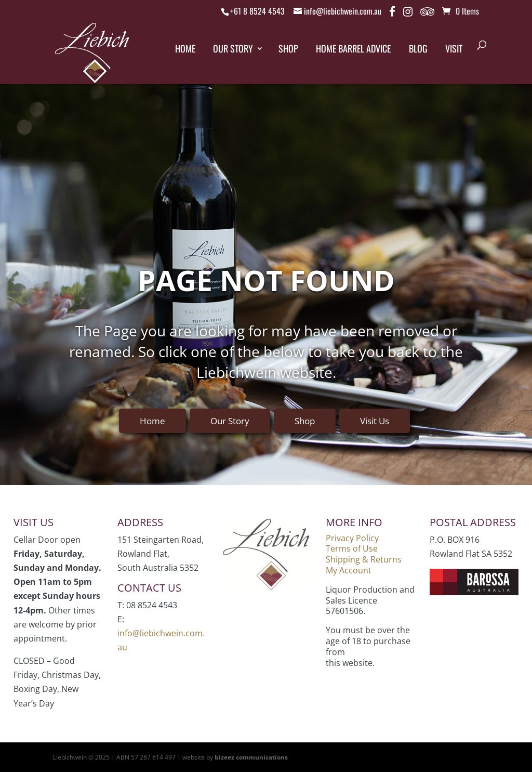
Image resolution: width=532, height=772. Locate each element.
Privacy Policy (352, 538)
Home (185, 48)
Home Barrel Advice (353, 48)
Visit (454, 48)
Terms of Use (352, 548)
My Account (349, 570)
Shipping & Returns (364, 559)
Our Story (233, 48)
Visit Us (375, 421)
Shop (288, 48)
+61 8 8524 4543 (257, 11)
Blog (418, 48)
